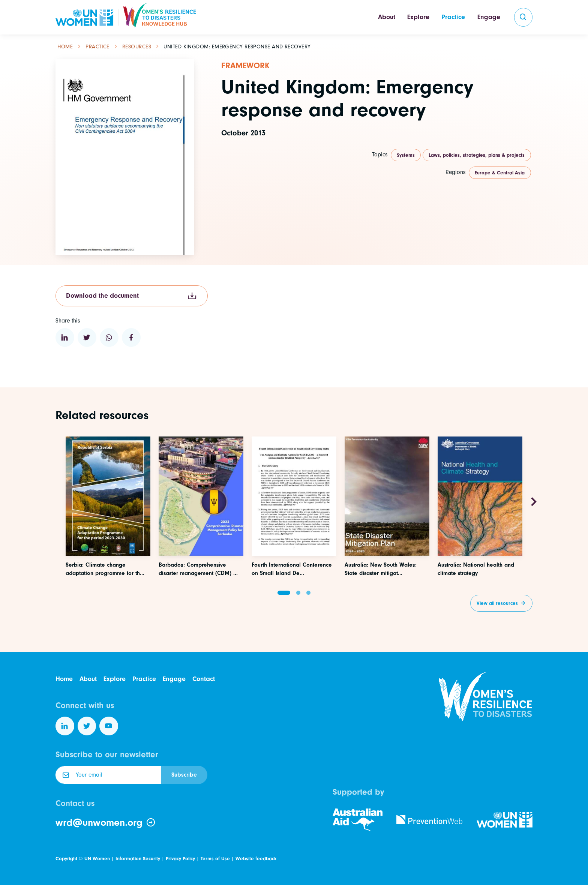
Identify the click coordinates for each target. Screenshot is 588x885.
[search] (523, 17)
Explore (418, 17)
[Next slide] (534, 502)
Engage (489, 17)
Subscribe (184, 775)
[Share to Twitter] (87, 337)
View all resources (497, 603)
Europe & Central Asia (500, 173)
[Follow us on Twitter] (87, 726)
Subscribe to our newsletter (107, 754)
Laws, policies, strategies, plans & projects (477, 155)
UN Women (97, 859)
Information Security (138, 859)
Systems (406, 155)
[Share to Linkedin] (65, 337)
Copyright (66, 859)
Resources (137, 47)
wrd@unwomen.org (106, 823)
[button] (284, 593)
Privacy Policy (180, 859)
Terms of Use (215, 859)
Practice (453, 17)
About (387, 17)
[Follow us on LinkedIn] (65, 726)
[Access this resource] (108, 534)
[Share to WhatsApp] (109, 337)
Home (65, 47)
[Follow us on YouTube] (109, 726)
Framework (245, 66)
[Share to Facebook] (131, 337)
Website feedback (256, 859)
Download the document (132, 296)
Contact (204, 679)
